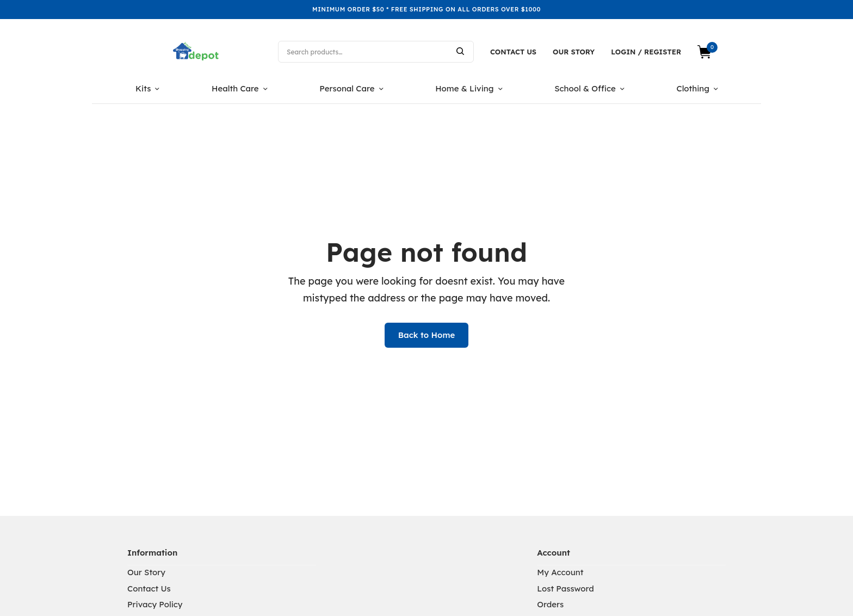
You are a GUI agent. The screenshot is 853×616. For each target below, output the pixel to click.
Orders (550, 604)
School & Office (585, 88)
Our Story (574, 52)
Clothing (693, 88)
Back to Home (427, 335)
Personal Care (347, 88)
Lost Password (565, 589)
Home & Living (464, 88)
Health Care (235, 88)
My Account (560, 572)
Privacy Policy (155, 604)
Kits (143, 88)
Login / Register (646, 52)
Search (460, 51)
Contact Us (513, 52)
